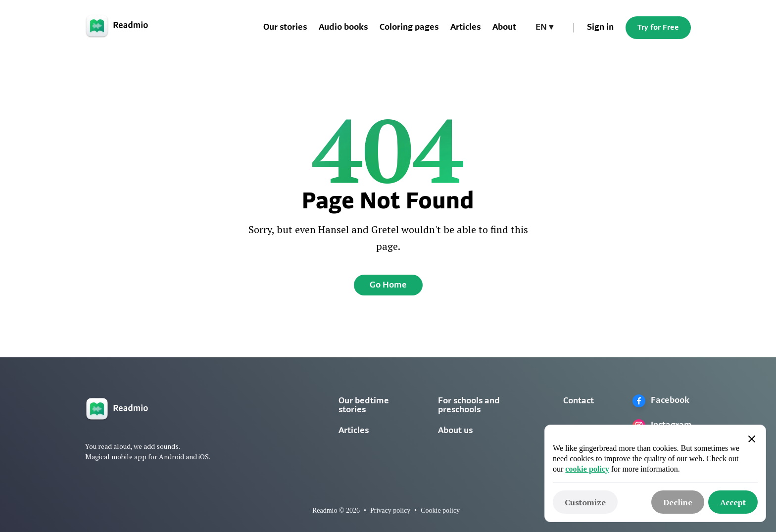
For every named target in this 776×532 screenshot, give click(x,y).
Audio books (343, 27)
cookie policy (587, 469)
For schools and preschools (469, 406)
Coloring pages (409, 27)
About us (455, 431)
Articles (465, 27)
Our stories (285, 27)
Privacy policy (390, 510)
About (504, 27)
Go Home (388, 285)
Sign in (600, 27)
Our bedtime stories (364, 406)
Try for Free (658, 28)
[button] (544, 28)
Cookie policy (440, 510)
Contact (579, 401)
